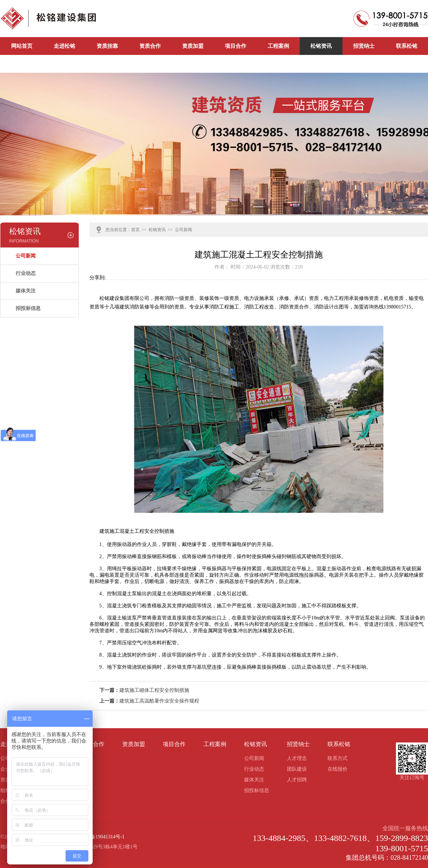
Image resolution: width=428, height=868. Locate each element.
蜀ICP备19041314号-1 (101, 837)
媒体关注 (26, 291)
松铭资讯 (321, 46)
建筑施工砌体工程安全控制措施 (154, 690)
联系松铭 (407, 46)
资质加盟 (193, 46)
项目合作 (236, 46)
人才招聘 (297, 780)
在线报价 (337, 769)
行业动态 (26, 273)
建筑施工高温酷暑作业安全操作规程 (159, 701)
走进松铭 (65, 46)
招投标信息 (28, 308)
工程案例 (278, 46)
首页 (135, 230)
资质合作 (150, 46)
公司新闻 (22, 64)
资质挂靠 (107, 46)
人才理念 (297, 758)
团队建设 (297, 769)
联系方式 (337, 758)
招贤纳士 (364, 46)
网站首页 (22, 46)
